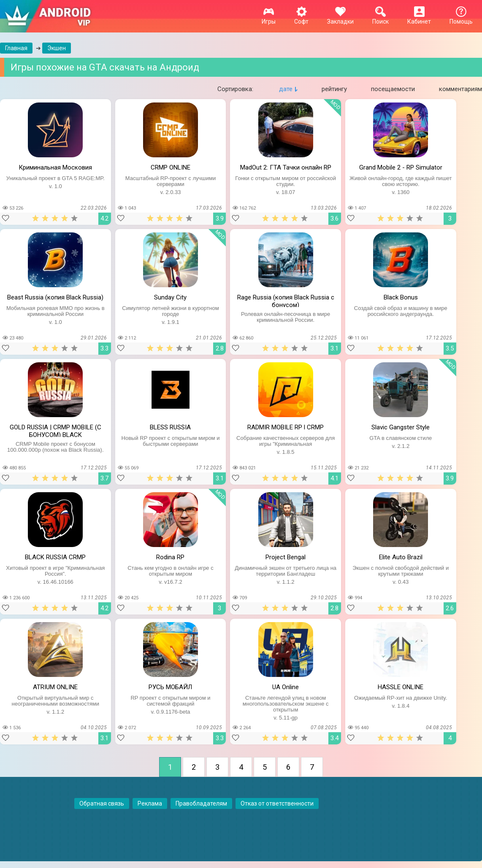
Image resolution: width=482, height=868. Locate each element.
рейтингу (334, 89)
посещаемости (393, 89)
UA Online (286, 687)
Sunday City (170, 297)
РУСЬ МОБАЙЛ (170, 687)
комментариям (460, 89)
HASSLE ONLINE (401, 687)
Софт (301, 18)
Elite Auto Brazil (401, 557)
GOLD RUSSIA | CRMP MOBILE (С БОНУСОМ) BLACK (56, 430)
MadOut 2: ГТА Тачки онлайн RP (286, 167)
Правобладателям (201, 803)
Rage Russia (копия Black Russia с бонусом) (286, 300)
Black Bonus (401, 297)
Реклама (150, 803)
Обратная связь (102, 803)
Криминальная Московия (55, 167)
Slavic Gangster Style (401, 427)
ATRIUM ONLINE (55, 687)
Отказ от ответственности (277, 803)
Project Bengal (286, 557)
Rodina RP (170, 557)
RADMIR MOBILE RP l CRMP (286, 427)
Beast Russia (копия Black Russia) (55, 297)
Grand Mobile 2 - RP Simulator (401, 167)
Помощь (461, 18)
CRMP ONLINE (171, 167)
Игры (269, 18)
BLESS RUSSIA (170, 427)
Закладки (340, 18)
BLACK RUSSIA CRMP (55, 557)
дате (286, 89)
